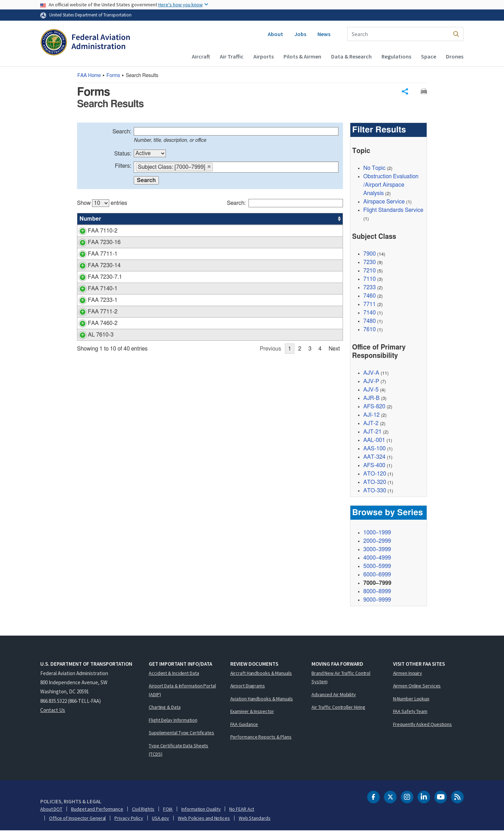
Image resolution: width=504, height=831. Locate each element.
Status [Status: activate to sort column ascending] (264, 219)
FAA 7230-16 (96, 242)
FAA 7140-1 (94, 297)
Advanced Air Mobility (334, 695)
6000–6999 (377, 575)
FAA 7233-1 (94, 309)
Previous (270, 357)
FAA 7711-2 (94, 320)
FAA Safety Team (410, 712)
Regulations (396, 56)
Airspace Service (384, 202)
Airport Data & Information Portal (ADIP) (182, 690)
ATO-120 (375, 474)
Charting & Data (165, 707)
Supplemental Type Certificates (181, 733)
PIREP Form (135, 231)
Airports (264, 56)
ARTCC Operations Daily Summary (162, 265)
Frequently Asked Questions (422, 725)
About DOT (51, 809)
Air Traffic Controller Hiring (338, 707)
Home (89, 76)
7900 (370, 254)
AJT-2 (371, 424)
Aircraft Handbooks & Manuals (261, 673)
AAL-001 (374, 441)
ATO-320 (375, 483)
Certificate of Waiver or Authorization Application (178, 320)
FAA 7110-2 (94, 231)
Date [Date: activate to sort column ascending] (317, 219)
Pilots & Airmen (302, 56)
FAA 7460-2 (94, 332)
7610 (370, 330)
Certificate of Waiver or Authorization (164, 254)
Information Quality (201, 809)
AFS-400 (374, 466)
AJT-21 (372, 432)
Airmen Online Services (417, 686)
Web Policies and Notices (204, 818)
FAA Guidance (244, 725)
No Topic (374, 168)
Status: (123, 154)
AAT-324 (374, 457)
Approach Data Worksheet (152, 242)
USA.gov (160, 818)
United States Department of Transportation (90, 15)
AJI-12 (372, 415)
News (324, 34)
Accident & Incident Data (174, 673)
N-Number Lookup (411, 699)
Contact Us (53, 710)
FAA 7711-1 (94, 254)
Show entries (102, 203)
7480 (370, 321)
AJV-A (371, 373)
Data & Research (351, 56)
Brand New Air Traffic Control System (341, 678)
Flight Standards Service (393, 210)
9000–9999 (377, 600)
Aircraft (201, 56)
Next (334, 357)
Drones (455, 56)
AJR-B (371, 399)
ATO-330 (375, 491)
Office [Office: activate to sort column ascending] (290, 219)
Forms (113, 76)
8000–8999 (377, 592)
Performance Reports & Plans (261, 737)
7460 (370, 296)
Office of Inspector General (77, 818)
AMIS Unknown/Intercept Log (155, 343)
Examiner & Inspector (252, 712)
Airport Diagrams (248, 686)
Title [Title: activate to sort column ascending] (125, 219)
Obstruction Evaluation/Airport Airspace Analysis (391, 185)
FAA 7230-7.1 (97, 277)
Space (429, 56)
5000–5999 (377, 567)
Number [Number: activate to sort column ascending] (90, 219)
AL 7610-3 (92, 343)
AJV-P (371, 382)
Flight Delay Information (173, 720)
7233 (370, 288)
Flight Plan (132, 309)
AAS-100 (374, 449)
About (275, 34)
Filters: (123, 166)
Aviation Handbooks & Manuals (262, 699)
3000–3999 (377, 550)
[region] (210, 277)
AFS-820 (374, 407)
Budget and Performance (97, 809)
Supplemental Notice (145, 332)
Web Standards (255, 818)
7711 (370, 304)
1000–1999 (377, 533)
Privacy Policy (129, 818)
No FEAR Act (242, 809)
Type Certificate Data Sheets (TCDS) (178, 750)
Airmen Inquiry (408, 673)
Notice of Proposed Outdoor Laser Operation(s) (177, 297)
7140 (370, 313)
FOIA (168, 809)
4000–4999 (377, 558)
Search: (122, 132)
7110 (370, 279)
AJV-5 (371, 390)
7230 (370, 262)
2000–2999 (377, 541)
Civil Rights (143, 809)
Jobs (300, 34)
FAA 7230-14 (96, 265)
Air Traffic (232, 56)
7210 (370, 271)
